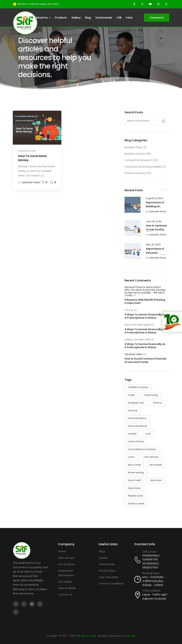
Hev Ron (131, 636)
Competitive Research (138, 160)
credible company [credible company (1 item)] (138, 387)
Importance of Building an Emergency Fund (156, 206)
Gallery (76, 18)
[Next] (166, 190)
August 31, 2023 (154, 198)
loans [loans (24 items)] (131, 457)
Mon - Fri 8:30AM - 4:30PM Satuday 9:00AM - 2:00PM (154, 581)
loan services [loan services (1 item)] (151, 457)
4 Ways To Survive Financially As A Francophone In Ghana (145, 316)
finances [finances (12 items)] (133, 411)
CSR (119, 18)
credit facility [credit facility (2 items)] (151, 395)
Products (61, 18)
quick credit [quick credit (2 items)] (134, 480)
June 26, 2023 (154, 221)
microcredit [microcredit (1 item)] (156, 465)
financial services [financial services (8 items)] (138, 426)
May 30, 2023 (153, 245)
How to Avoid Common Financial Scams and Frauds (145, 360)
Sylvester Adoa (158, 211)
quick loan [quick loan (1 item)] (156, 480)
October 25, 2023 (27, 151)
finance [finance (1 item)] (157, 403)
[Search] (163, 121)
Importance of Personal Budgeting (155, 253)
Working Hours (151, 573)
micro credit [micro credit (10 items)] (134, 465)
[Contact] (138, 560)
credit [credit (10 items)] (131, 395)
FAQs (129, 18)
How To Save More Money (32, 158)
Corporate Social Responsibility (143, 167)
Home (28, 18)
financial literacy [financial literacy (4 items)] (137, 418)
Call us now (149, 552)
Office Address (151, 591)
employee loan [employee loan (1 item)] (136, 403)
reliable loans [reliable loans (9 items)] (136, 496)
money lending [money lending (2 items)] (136, 472)
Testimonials (104, 18)
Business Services (135, 154)
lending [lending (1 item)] (132, 434)
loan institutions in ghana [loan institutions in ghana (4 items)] (142, 449)
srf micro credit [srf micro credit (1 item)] (136, 504)
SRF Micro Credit (87, 636)
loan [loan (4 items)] (148, 434)
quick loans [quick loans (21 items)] (134, 488)
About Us (42, 18)
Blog (88, 18)
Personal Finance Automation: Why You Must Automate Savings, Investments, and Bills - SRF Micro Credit (145, 291)
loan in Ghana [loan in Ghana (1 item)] (136, 441)
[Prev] (163, 190)
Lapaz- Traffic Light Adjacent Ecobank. (155, 597)
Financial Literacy (135, 173)
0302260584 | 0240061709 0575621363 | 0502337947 (151, 562)
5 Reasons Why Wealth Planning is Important (145, 301)
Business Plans (133, 147)
